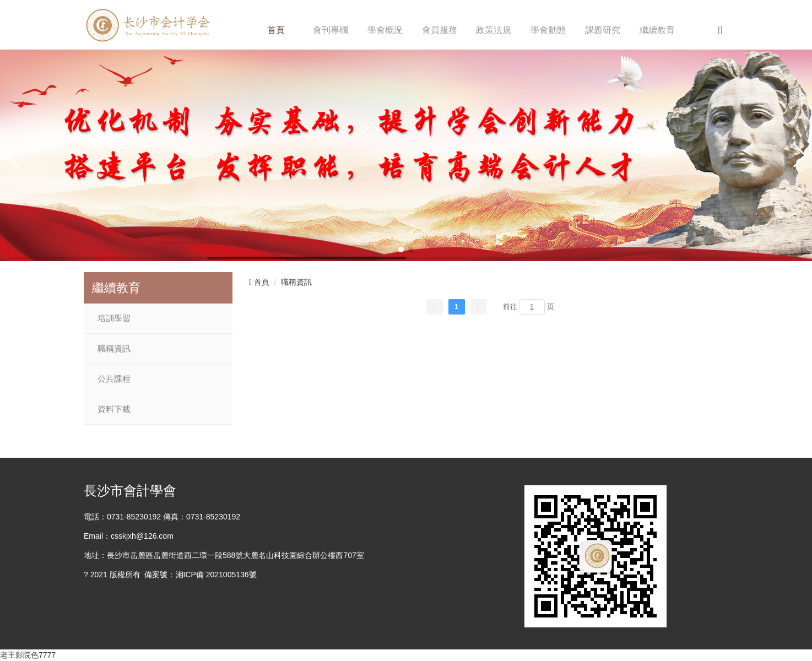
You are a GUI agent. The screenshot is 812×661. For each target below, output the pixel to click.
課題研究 (603, 30)
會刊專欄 (331, 30)
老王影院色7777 (28, 655)
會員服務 (440, 30)
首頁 (276, 30)
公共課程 (114, 379)
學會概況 (385, 30)
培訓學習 (114, 318)
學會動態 (548, 30)
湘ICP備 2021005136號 (216, 575)
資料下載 (114, 409)
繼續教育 (657, 30)
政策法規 (494, 30)
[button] (401, 250)
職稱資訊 (114, 349)
